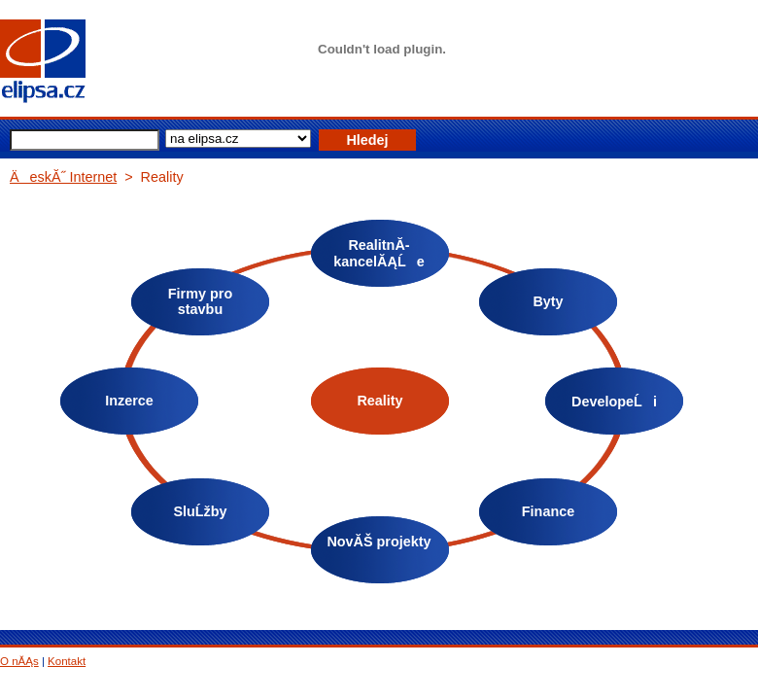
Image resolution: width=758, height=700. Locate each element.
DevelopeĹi (614, 402)
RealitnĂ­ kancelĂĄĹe (379, 253)
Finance (548, 511)
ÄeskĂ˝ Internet (63, 177)
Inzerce (129, 401)
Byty (548, 301)
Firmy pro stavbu (200, 301)
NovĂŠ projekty (379, 542)
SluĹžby (200, 511)
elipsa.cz (73, 63)
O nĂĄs (19, 661)
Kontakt (67, 661)
